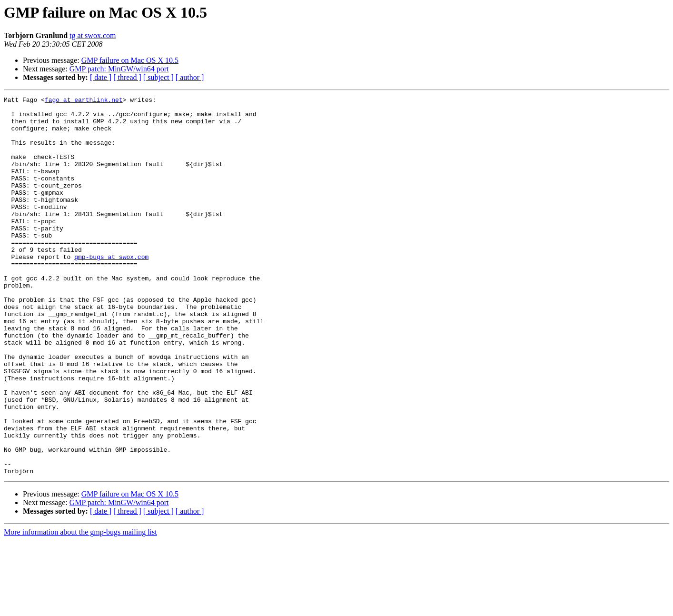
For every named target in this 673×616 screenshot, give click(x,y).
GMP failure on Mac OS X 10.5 (130, 60)
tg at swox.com (93, 35)
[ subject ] (158, 77)
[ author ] (190, 77)
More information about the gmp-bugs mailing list (80, 608)
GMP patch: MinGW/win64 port (119, 69)
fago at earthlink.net (84, 101)
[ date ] (101, 77)
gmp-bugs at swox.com (111, 289)
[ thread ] (127, 77)
